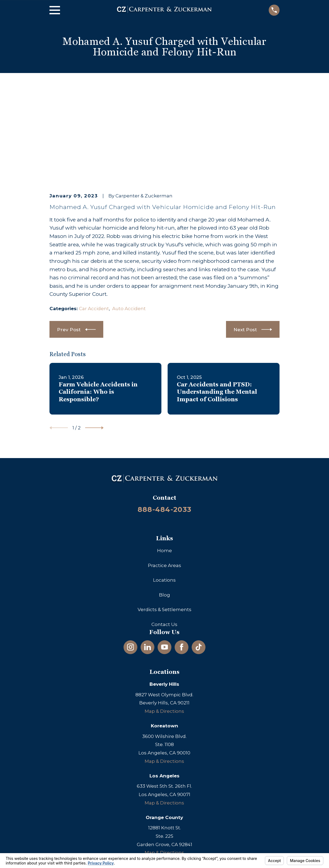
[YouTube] (165, 562)
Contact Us (164, 540)
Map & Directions (164, 627)
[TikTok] (199, 562)
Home (164, 466)
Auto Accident (129, 224)
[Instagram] (131, 562)
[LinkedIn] (148, 562)
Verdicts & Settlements (164, 525)
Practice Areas (164, 481)
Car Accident (94, 224)
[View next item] (94, 343)
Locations (164, 495)
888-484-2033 (164, 425)
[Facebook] (182, 562)
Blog (164, 510)
